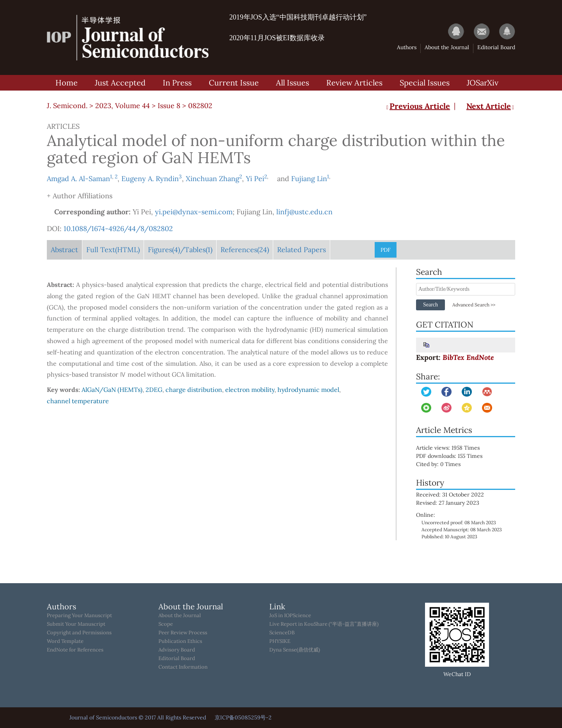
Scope (166, 624)
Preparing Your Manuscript (79, 616)
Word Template (65, 641)
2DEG (154, 390)
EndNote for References (75, 650)
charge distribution (194, 390)
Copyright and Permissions (79, 633)
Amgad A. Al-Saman (78, 179)
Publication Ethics (180, 641)
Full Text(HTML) (113, 250)
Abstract (64, 250)
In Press (177, 83)
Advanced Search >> (474, 305)
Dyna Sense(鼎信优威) (295, 650)
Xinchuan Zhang (213, 179)
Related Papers (301, 250)
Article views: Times (453, 448)
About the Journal (447, 47)
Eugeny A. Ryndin (150, 179)
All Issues (293, 83)
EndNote (480, 357)
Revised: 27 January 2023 (448, 503)
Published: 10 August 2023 (449, 537)
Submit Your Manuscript (76, 624)
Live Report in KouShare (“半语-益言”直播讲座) (324, 624)
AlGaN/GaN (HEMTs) (112, 390)
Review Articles (354, 83)
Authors (407, 47)
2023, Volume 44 (123, 106)
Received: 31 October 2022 (450, 495)
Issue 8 (169, 106)
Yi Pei (255, 179)
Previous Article (418, 106)
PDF (386, 250)
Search (430, 305)
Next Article (491, 106)
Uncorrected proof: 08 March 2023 (459, 522)
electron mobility (250, 390)
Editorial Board (496, 47)
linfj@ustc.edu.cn (304, 212)
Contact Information (183, 667)
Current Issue (234, 83)
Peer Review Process (183, 633)
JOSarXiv (483, 83)
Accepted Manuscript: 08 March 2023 (462, 530)
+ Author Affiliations (80, 196)
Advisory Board (177, 650)
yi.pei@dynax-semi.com (194, 212)
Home (67, 83)
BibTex (454, 357)
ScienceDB (282, 633)
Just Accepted (120, 83)
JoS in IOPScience (290, 616)
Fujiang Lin (309, 179)
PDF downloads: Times (455, 456)
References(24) (245, 250)
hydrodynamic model (308, 390)
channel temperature (78, 401)
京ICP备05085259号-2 (243, 717)
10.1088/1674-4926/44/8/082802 (118, 229)
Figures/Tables (180, 250)
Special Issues (425, 83)
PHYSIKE (280, 641)
